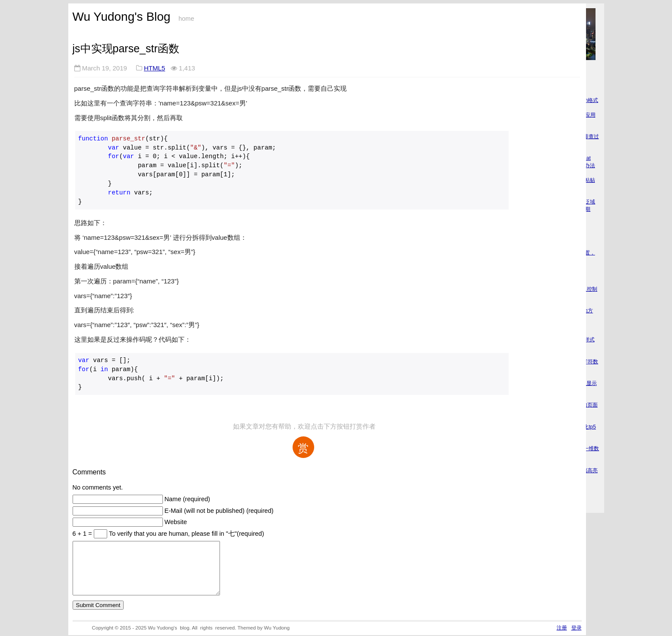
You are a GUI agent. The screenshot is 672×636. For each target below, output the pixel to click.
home (186, 19)
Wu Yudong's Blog (122, 17)
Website (176, 522)
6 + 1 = (83, 534)
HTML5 (154, 68)
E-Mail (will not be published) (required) (219, 511)
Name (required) (188, 499)
